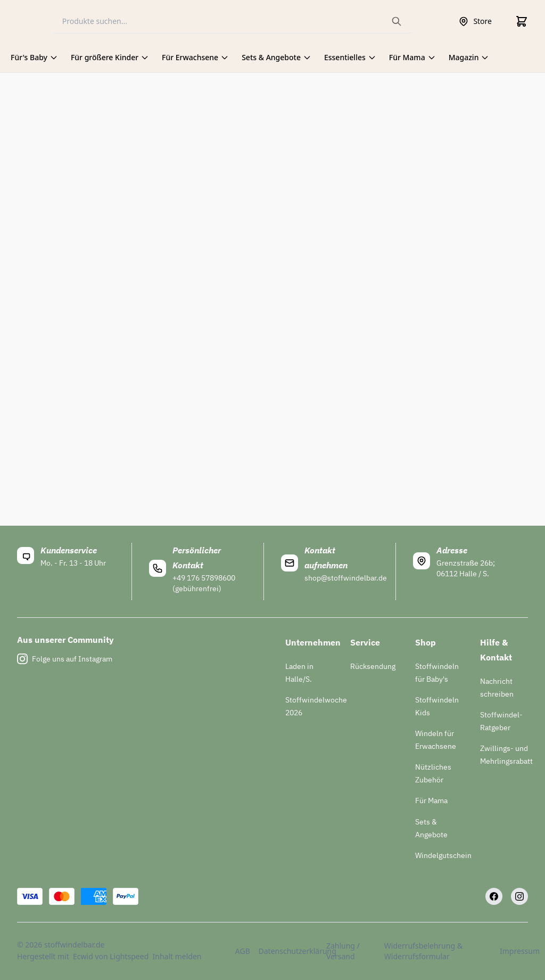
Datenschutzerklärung (286, 951)
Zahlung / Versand (343, 951)
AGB (241, 951)
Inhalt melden (177, 956)
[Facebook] (494, 896)
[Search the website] (397, 21)
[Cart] (522, 21)
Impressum (514, 951)
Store (475, 21)
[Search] (233, 22)
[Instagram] (519, 896)
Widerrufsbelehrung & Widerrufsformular (423, 951)
